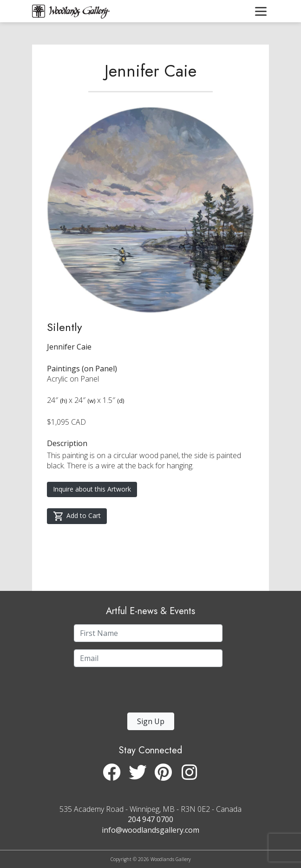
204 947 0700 (150, 819)
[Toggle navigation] (261, 11)
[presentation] (131, 692)
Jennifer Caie (150, 71)
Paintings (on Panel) (82, 369)
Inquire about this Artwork (92, 489)
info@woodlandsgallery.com (150, 830)
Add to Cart (77, 516)
